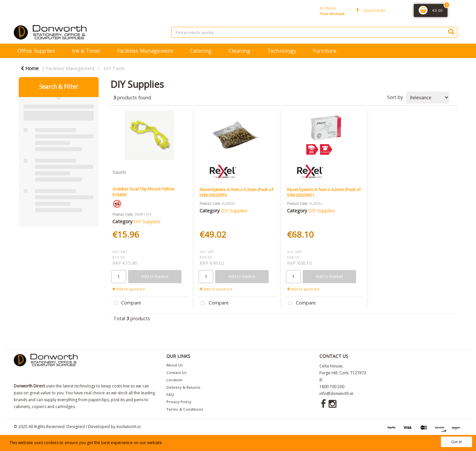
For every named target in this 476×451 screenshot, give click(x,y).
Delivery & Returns (183, 387)
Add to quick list (129, 289)
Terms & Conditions (185, 409)
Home (30, 68)
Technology (282, 51)
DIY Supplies (147, 221)
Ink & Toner (86, 51)
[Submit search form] (451, 31)
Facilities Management (145, 51)
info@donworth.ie (336, 393)
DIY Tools (114, 68)
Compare (126, 303)
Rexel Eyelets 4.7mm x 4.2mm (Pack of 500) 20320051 (324, 192)
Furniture (325, 51)
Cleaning (239, 51)
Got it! (457, 442)
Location (174, 380)
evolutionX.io (129, 427)
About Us (175, 365)
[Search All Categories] (314, 32)
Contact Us (176, 373)
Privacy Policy (179, 402)
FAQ (170, 394)
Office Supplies (36, 51)
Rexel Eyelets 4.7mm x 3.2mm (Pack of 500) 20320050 (236, 192)
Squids (119, 172)
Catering (201, 51)
